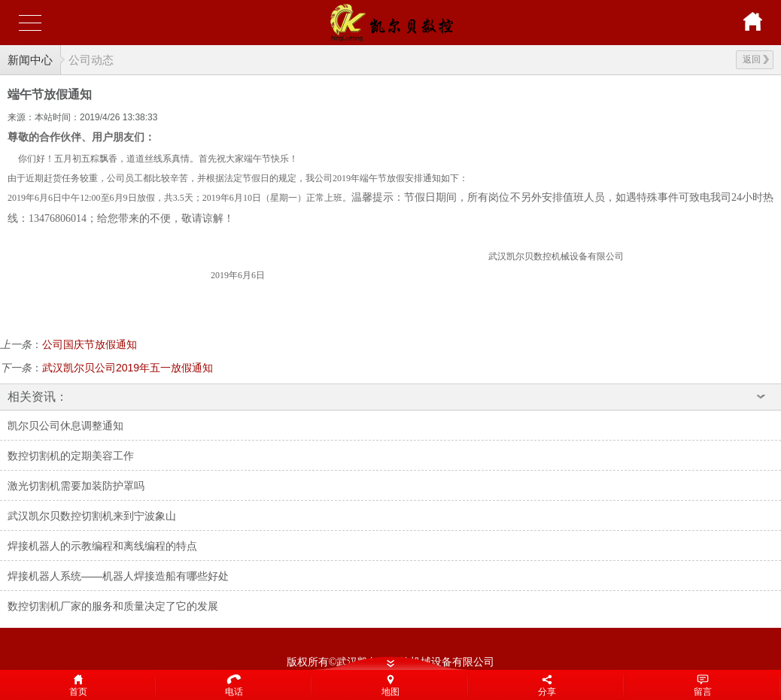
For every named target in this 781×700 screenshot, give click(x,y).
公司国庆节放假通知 (90, 344)
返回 (756, 59)
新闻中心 (30, 60)
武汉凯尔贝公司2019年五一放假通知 (128, 368)
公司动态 (91, 60)
